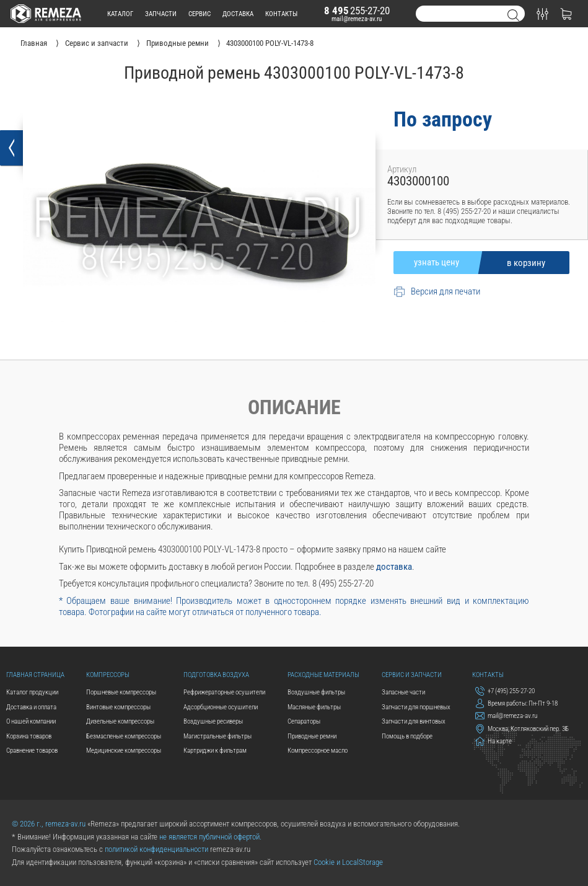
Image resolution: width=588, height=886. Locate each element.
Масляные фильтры (314, 707)
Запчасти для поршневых (416, 707)
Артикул (402, 169)
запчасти (161, 14)
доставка (238, 14)
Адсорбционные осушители (221, 707)
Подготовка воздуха (216, 675)
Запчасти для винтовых (414, 721)
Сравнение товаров (32, 750)
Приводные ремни (312, 736)
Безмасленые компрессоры (124, 736)
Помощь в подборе (407, 736)
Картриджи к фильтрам (215, 750)
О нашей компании (31, 721)
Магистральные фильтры (217, 736)
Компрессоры (108, 675)
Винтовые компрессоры (118, 707)
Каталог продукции (32, 692)
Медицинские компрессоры (124, 750)
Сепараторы (304, 721)
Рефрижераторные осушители (224, 692)
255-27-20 (357, 11)
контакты (281, 14)
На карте (494, 741)
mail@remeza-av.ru (357, 19)
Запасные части (403, 692)
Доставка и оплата (31, 707)
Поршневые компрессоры (121, 692)
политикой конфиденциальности (156, 849)
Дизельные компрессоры (120, 721)
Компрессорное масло (318, 750)
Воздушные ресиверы (213, 721)
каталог (120, 14)
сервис (200, 14)
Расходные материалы (323, 675)
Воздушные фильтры (316, 692)
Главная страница (35, 675)
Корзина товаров (29, 736)
